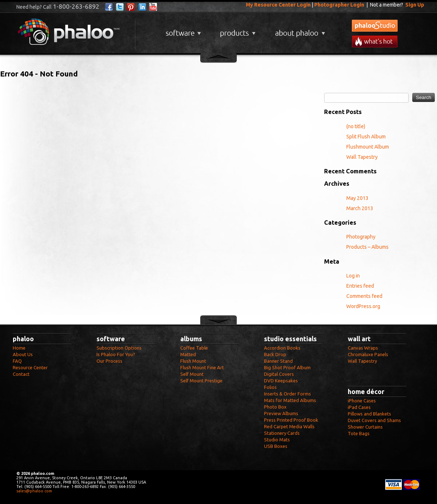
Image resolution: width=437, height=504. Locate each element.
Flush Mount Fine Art (202, 367)
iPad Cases (359, 407)
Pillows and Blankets (369, 414)
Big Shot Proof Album (287, 367)
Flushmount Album (368, 147)
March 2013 (360, 208)
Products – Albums (367, 247)
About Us (23, 354)
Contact (21, 374)
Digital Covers (279, 374)
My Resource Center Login (278, 5)
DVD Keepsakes (281, 381)
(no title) (356, 126)
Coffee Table (194, 348)
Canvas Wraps (363, 348)
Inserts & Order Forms (288, 394)
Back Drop (275, 354)
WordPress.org (363, 306)
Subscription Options (119, 348)
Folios (270, 387)
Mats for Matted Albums (290, 400)
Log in (353, 276)
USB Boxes (276, 446)
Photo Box (275, 407)
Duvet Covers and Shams (374, 420)
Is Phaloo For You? (116, 354)
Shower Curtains (365, 427)
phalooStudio (375, 26)
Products (237, 30)
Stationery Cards (282, 433)
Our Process (109, 361)
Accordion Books (282, 348)
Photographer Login (339, 5)
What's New (375, 41)
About (299, 30)
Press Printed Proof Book (291, 420)
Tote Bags (359, 433)
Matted (188, 354)
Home (19, 348)
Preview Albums (281, 413)
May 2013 (357, 198)
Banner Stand (278, 361)
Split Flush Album (366, 137)
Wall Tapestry (362, 157)
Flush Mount (193, 361)
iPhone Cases (362, 401)
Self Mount (192, 374)
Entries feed (360, 286)
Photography (361, 237)
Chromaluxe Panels (368, 354)
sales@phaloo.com (34, 491)
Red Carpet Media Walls (289, 426)
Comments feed (364, 296)
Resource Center (30, 367)
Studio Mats (277, 440)
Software (182, 30)
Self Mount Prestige (201, 381)
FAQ (17, 361)
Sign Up (415, 5)
